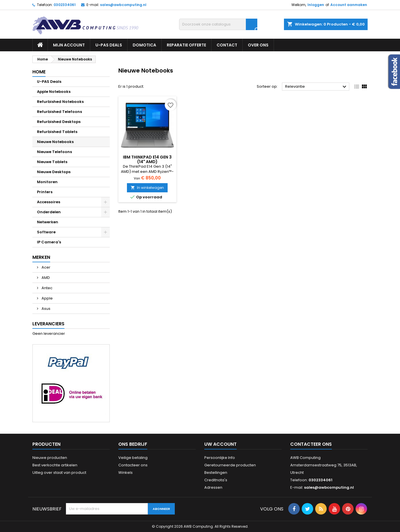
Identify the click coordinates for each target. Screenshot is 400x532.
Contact (227, 45)
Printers (45, 192)
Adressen (213, 487)
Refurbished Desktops (59, 122)
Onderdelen (49, 212)
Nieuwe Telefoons (54, 152)
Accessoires (49, 202)
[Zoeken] (218, 24)
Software (46, 232)
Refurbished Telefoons (59, 112)
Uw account (220, 444)
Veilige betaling (133, 458)
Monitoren (47, 182)
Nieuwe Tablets (52, 162)
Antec (47, 288)
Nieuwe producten (50, 458)
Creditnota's (216, 480)
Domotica (144, 45)
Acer (46, 267)
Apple (47, 298)
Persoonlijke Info (220, 458)
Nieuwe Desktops (54, 172)
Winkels (126, 473)
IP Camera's (49, 242)
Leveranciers (48, 324)
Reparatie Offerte (186, 45)
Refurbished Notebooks (60, 102)
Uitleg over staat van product (59, 473)
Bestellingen (216, 473)
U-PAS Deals (109, 45)
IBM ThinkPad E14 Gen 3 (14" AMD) (147, 159)
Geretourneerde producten (230, 465)
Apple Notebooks (54, 92)
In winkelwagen (147, 188)
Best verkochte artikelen (55, 465)
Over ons (258, 45)
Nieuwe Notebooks (55, 142)
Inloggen (316, 5)
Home (39, 72)
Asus (46, 309)
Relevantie (316, 87)
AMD (45, 278)
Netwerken (48, 222)
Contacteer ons (133, 465)
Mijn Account (69, 45)
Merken (41, 257)
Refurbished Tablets (57, 132)
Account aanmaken (349, 5)
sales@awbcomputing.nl (123, 5)
